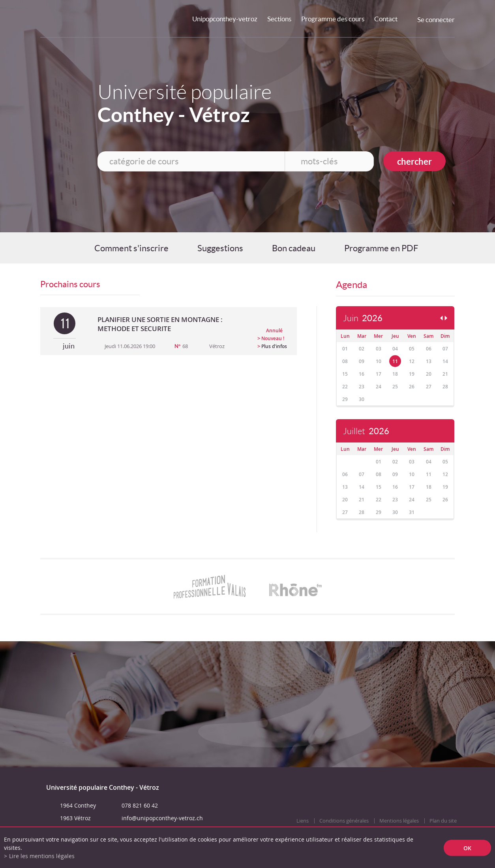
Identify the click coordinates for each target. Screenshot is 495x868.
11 (395, 361)
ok (467, 848)
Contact (386, 19)
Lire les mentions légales (42, 856)
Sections (279, 19)
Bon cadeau (294, 248)
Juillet (366, 431)
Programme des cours (333, 19)
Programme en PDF (381, 248)
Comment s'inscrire (131, 248)
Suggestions (220, 248)
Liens (303, 821)
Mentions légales (399, 821)
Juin (363, 318)
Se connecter (436, 20)
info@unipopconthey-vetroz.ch (162, 818)
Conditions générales (344, 821)
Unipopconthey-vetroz (225, 19)
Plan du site (443, 821)
